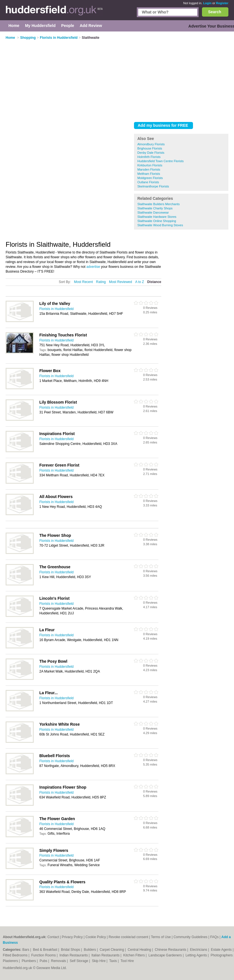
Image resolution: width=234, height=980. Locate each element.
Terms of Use (161, 937)
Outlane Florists (148, 182)
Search (215, 12)
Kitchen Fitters (135, 955)
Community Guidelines (191, 937)
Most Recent (83, 282)
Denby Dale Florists (151, 153)
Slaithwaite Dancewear (153, 212)
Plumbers (29, 961)
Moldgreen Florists (150, 178)
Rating (101, 282)
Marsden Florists (149, 169)
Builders (90, 950)
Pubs (44, 961)
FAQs (214, 937)
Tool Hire (127, 961)
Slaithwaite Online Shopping (157, 221)
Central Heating (140, 950)
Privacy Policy (72, 937)
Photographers (222, 955)
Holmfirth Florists (149, 157)
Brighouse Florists (150, 148)
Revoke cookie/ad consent (129, 937)
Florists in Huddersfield (56, 309)
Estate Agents (222, 950)
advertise (93, 267)
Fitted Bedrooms (16, 955)
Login (207, 3)
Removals (59, 961)
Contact (53, 937)
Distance (154, 282)
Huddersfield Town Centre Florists (161, 161)
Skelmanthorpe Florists (153, 186)
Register (222, 3)
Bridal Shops (71, 950)
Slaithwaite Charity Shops (155, 208)
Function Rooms (44, 955)
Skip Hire (99, 961)
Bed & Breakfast (46, 950)
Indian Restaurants (74, 955)
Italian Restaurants (106, 955)
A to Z (139, 282)
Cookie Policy (96, 937)
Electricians (199, 950)
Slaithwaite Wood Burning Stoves (160, 225)
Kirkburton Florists (150, 165)
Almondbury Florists (151, 144)
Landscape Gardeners (166, 955)
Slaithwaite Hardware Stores (157, 217)
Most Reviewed (121, 282)
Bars (26, 950)
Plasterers (11, 961)
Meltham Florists (149, 174)
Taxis (114, 961)
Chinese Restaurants (171, 950)
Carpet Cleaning (112, 950)
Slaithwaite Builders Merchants (158, 204)
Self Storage (79, 961)
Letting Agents (196, 955)
